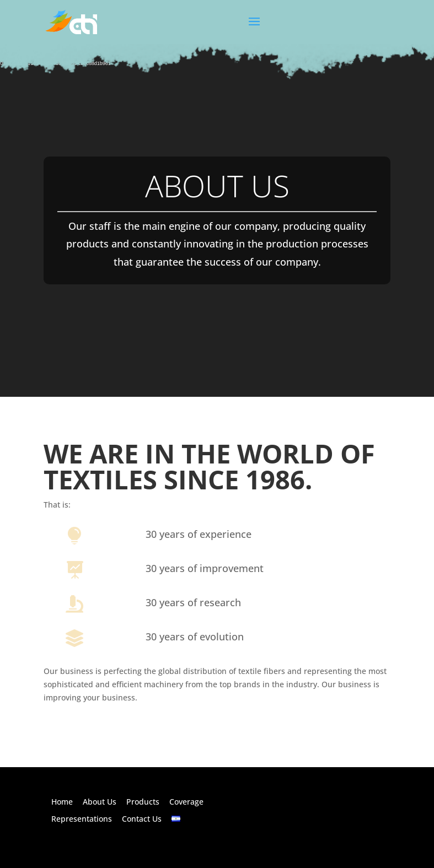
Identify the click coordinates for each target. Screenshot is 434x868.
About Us (100, 802)
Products (143, 802)
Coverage (186, 802)
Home (62, 802)
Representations (82, 819)
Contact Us (142, 819)
